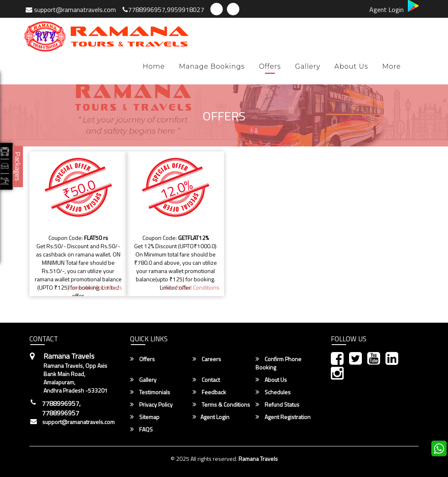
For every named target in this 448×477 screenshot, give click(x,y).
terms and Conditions (95, 287)
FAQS (141, 429)
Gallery (307, 66)
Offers (270, 66)
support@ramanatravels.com (71, 10)
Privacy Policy (151, 405)
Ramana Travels (258, 459)
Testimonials (150, 392)
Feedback (209, 392)
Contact (206, 380)
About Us (352, 66)
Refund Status (277, 405)
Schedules (273, 392)
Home (154, 66)
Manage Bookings (212, 66)
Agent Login (387, 10)
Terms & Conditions (221, 405)
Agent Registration (283, 417)
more (391, 66)
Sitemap (145, 417)
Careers (207, 359)
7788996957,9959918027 (163, 10)
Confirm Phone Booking (278, 363)
